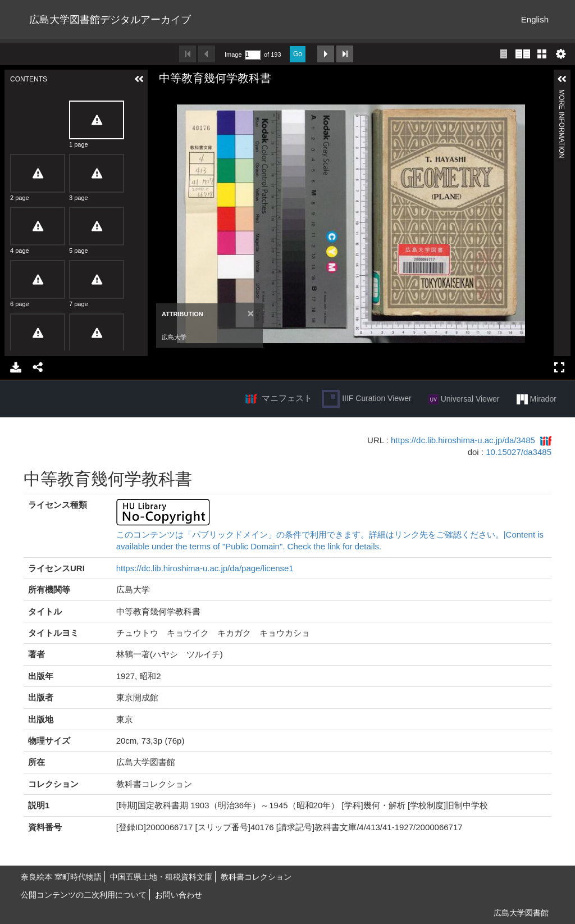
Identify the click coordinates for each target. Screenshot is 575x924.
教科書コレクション (256, 877)
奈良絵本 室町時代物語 (61, 877)
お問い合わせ (179, 895)
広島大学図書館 (521, 913)
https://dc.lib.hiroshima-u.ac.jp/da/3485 (463, 440)
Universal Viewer (464, 399)
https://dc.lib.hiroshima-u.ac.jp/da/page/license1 (205, 568)
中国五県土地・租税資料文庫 (161, 877)
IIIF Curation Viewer (366, 399)
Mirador (537, 399)
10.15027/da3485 (519, 452)
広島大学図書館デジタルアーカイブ (110, 20)
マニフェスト (287, 398)
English (535, 19)
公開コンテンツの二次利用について (84, 895)
